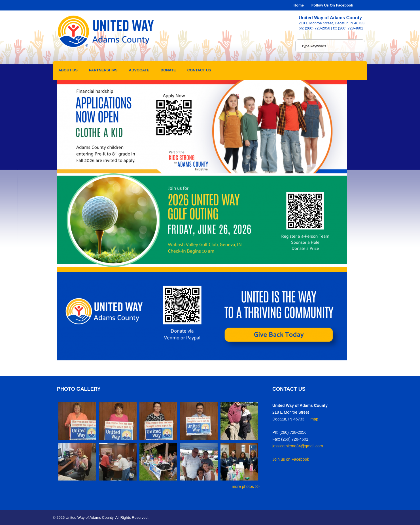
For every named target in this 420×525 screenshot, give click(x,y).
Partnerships (103, 70)
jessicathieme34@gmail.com (298, 446)
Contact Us (199, 70)
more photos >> (246, 486)
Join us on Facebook (291, 459)
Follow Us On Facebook (332, 5)
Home (299, 5)
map (314, 419)
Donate (168, 70)
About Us (68, 70)
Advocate (139, 70)
